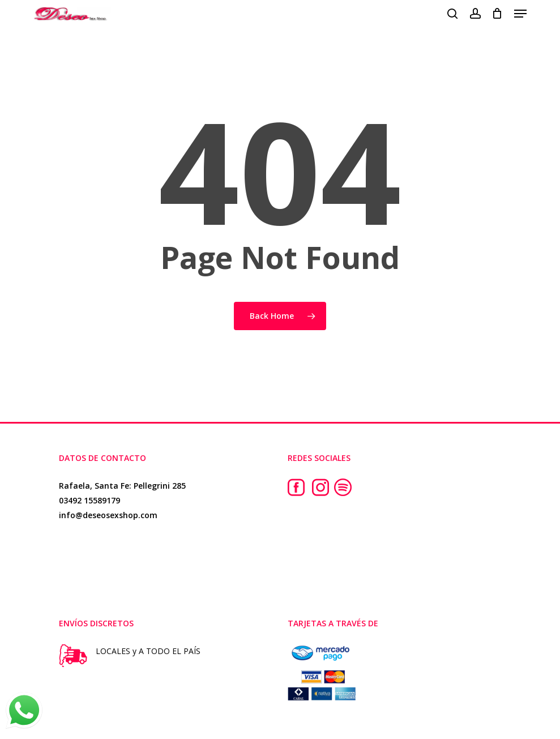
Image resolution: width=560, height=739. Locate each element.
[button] (520, 14)
